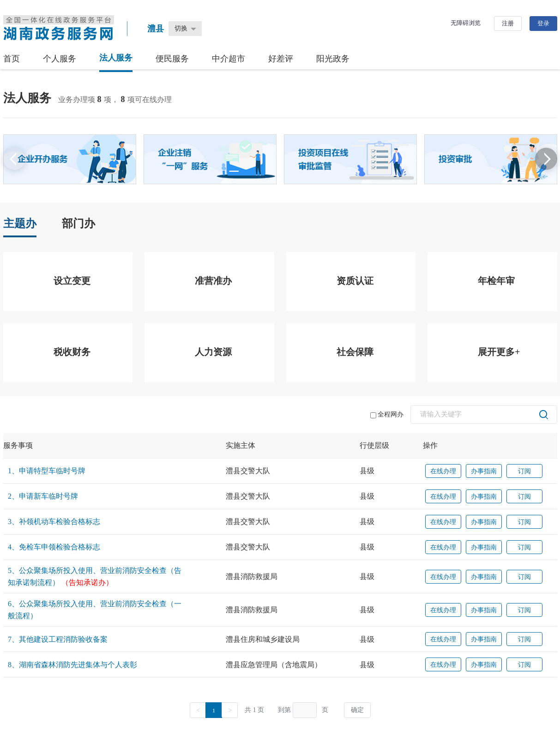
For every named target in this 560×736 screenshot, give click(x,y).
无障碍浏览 (466, 23)
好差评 (281, 59)
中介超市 (229, 59)
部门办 (78, 223)
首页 (12, 59)
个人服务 (60, 59)
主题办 (20, 223)
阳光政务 (333, 59)
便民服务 (172, 59)
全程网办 (387, 415)
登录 (543, 23)
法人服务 (116, 58)
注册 (508, 23)
